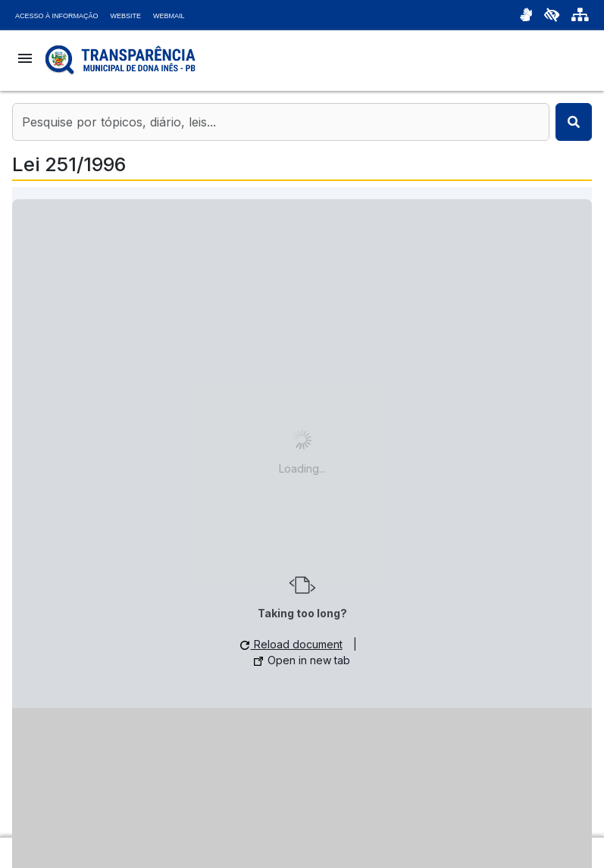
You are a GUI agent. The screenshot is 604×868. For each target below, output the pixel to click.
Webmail (169, 16)
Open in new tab (302, 660)
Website (126, 16)
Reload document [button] (291, 644)
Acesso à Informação (57, 16)
